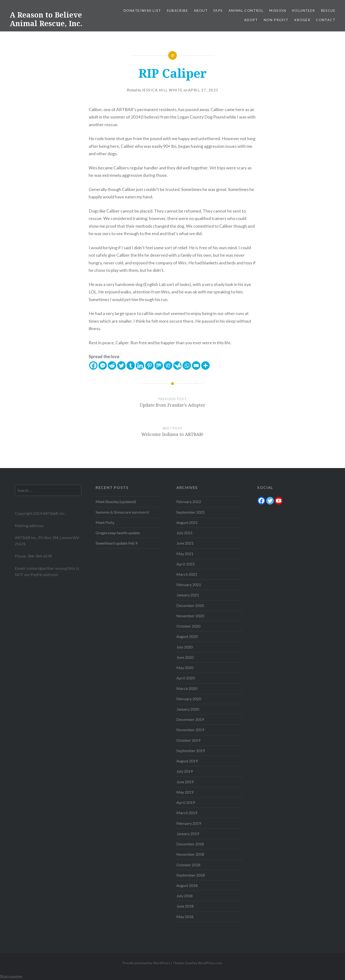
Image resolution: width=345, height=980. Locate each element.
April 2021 (186, 564)
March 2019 (187, 813)
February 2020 (189, 699)
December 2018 (190, 844)
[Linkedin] (140, 365)
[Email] (196, 365)
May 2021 (185, 554)
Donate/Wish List (142, 10)
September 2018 (191, 875)
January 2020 (188, 709)
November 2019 (190, 730)
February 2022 (189, 502)
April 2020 (186, 678)
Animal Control (246, 10)
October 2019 (188, 740)
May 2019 (185, 792)
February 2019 (189, 823)
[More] (205, 365)
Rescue (328, 10)
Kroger (302, 20)
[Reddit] (112, 365)
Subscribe (177, 10)
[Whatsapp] (187, 365)
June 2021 (185, 543)
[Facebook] (93, 365)
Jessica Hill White (162, 90)
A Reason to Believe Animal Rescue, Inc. (46, 19)
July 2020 (184, 647)
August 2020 (187, 636)
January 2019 (188, 834)
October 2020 (188, 626)
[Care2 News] (177, 365)
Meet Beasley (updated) (116, 502)
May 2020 (185, 668)
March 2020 (187, 688)
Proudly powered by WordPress (146, 963)
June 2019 (185, 782)
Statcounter (11, 976)
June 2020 (185, 657)
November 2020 (190, 616)
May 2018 (185, 917)
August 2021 (187, 522)
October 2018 (188, 865)
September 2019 (191, 751)
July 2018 (184, 896)
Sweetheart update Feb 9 (116, 543)
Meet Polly (105, 522)
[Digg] (168, 365)
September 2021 (191, 512)
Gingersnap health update (118, 533)
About (201, 10)
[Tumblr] (131, 365)
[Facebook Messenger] (103, 365)
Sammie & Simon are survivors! (122, 512)
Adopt (251, 20)
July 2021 (184, 533)
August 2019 (187, 761)
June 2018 (185, 906)
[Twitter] (121, 365)
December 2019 (190, 719)
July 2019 (184, 771)
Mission (278, 10)
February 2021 (189, 585)
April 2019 (186, 802)
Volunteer (303, 10)
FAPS (218, 10)
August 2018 (187, 885)
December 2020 (190, 605)
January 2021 (188, 595)
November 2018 (190, 854)
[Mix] (159, 365)
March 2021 (187, 574)
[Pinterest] (149, 365)
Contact (326, 20)
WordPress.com (210, 963)
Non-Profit (276, 20)
